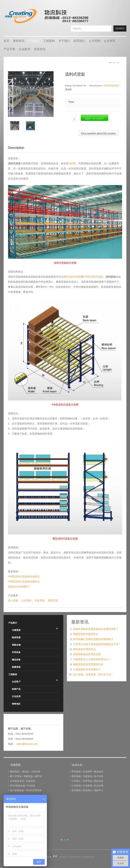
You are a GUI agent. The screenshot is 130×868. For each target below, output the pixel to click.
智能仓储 (16, 645)
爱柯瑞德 (76, 776)
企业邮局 (25, 49)
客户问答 (99, 776)
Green (68, 840)
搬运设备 (16, 660)
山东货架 (26, 600)
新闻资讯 (19, 41)
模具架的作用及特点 (84, 649)
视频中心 (99, 790)
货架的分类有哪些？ (19, 587)
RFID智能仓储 (17, 786)
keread (46, 16)
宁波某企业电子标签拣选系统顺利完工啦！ (97, 644)
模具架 (26, 772)
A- (118, 63)
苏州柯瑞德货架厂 (112, 86)
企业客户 (16, 682)
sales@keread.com (27, 744)
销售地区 (16, 704)
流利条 (72, 163)
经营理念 (87, 781)
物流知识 (99, 772)
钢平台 (38, 776)
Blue (65, 840)
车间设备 (16, 652)
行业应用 (16, 696)
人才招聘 (94, 41)
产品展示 (34, 41)
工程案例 (49, 41)
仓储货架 (16, 630)
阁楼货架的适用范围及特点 (88, 664)
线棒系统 (16, 667)
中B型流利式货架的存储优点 (24, 577)
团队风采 (99, 781)
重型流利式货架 (72, 277)
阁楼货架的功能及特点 (86, 634)
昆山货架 (13, 600)
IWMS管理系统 (34, 790)
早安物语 (76, 772)
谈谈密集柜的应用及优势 (87, 654)
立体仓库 (36, 772)
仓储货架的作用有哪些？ (87, 669)
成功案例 (76, 790)
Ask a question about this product (98, 133)
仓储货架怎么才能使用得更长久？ (92, 659)
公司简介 (76, 781)
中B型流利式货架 (93, 277)
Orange (61, 840)
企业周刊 (87, 772)
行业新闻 (87, 786)
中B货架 (31, 786)
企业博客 (110, 41)
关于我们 (64, 41)
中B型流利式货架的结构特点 (24, 582)
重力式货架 (16, 776)
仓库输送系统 (17, 781)
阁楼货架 (28, 776)
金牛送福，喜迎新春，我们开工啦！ (93, 674)
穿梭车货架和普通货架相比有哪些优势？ (96, 629)
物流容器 (16, 637)
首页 (6, 41)
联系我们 (79, 41)
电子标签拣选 (17, 790)
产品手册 (9, 49)
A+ (110, 63)
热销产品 (16, 689)
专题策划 (87, 776)
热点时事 (99, 786)
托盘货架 (40, 600)
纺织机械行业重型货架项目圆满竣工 (93, 639)
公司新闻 (76, 786)
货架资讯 (40, 49)
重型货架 (53, 600)
